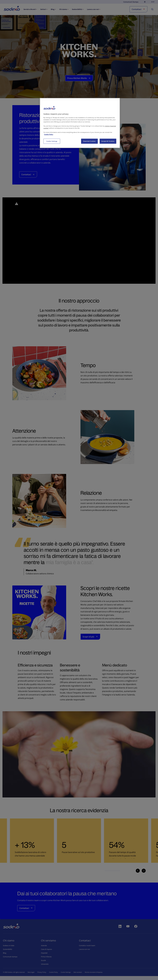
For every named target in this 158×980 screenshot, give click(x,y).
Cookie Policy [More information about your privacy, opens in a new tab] (49, 134)
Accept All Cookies (108, 141)
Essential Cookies (89, 141)
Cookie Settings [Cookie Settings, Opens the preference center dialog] (52, 141)
